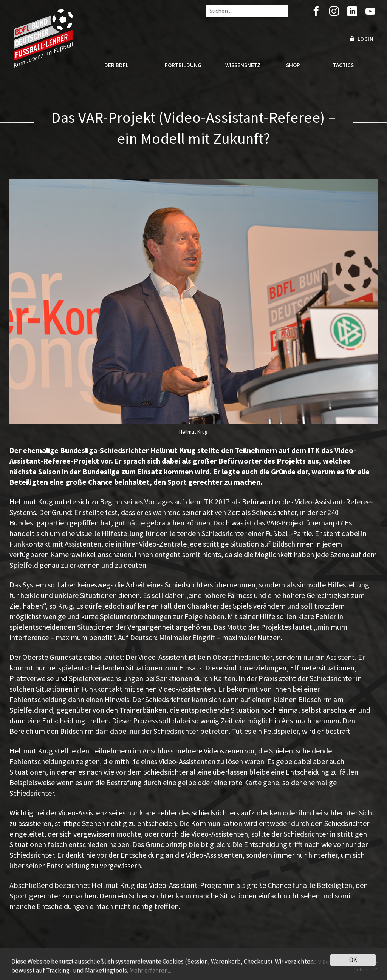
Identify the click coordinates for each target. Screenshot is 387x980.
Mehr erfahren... (150, 975)
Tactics (343, 65)
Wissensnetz (243, 65)
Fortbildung (183, 65)
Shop (293, 65)
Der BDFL (117, 65)
